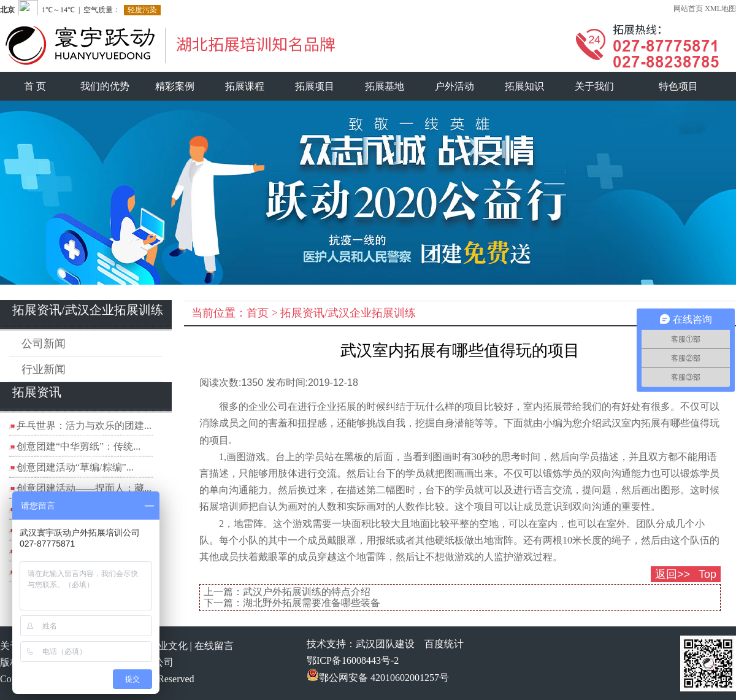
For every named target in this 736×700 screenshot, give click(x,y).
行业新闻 (44, 369)
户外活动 (454, 86)
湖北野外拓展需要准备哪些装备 (312, 603)
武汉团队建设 (385, 644)
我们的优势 (105, 86)
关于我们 (594, 86)
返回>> (673, 574)
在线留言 (214, 646)
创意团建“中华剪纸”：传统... (79, 446)
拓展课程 (245, 86)
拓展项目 (315, 86)
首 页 (35, 86)
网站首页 (688, 9)
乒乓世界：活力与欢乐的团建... (84, 425)
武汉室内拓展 (631, 423)
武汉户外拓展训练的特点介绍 (307, 592)
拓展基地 (385, 86)
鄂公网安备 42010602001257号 (378, 678)
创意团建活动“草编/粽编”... (75, 467)
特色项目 (678, 86)
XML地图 (720, 9)
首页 (258, 313)
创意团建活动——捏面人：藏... (84, 488)
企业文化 (168, 646)
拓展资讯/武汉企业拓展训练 (348, 313)
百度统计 (444, 644)
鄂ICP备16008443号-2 (353, 660)
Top (707, 574)
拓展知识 (524, 86)
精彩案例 (175, 86)
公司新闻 (44, 344)
